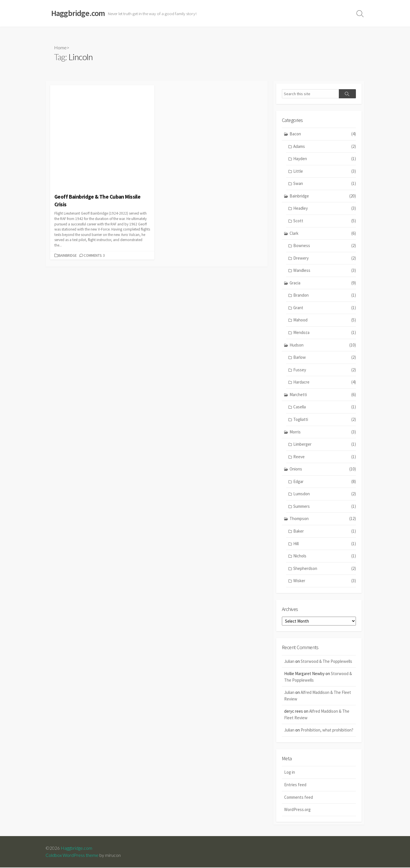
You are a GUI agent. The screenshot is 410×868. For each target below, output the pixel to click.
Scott (325, 221)
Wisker (325, 581)
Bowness (325, 246)
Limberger (325, 445)
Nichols (325, 556)
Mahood (325, 320)
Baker (325, 532)
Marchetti (323, 395)
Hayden (325, 159)
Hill (325, 544)
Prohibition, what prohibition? (327, 731)
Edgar (325, 482)
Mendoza (325, 333)
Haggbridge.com (76, 848)
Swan (325, 184)
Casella (325, 407)
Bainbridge (67, 255)
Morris (323, 432)
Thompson (323, 519)
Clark (323, 234)
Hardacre (325, 383)
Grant (325, 308)
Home (60, 47)
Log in (290, 773)
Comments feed (299, 797)
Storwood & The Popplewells (326, 662)
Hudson (323, 345)
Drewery (325, 258)
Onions (323, 469)
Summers (325, 507)
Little (325, 171)
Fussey (325, 370)
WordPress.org (297, 810)
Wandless (325, 271)
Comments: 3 (94, 255)
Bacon (323, 134)
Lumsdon (325, 494)
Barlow (325, 358)
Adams (325, 147)
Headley (325, 209)
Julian (289, 662)
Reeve (325, 457)
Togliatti (325, 420)
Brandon (325, 296)
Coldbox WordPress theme (72, 855)
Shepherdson (325, 569)
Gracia (323, 283)
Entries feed (295, 785)
